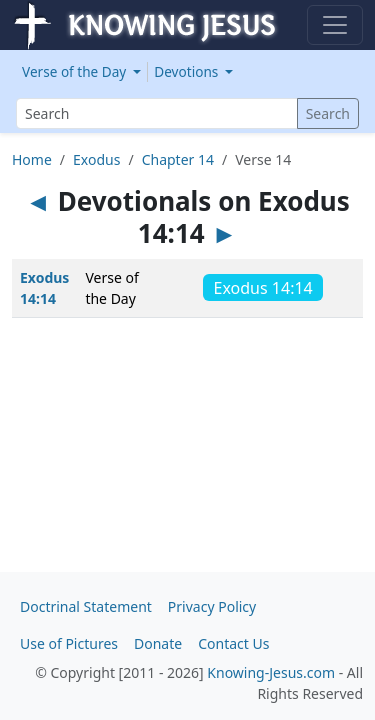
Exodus (96, 159)
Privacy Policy (212, 606)
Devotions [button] (188, 71)
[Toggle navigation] (335, 25)
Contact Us (233, 643)
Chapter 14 (178, 159)
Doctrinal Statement (86, 606)
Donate (158, 643)
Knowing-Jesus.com (271, 672)
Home (32, 159)
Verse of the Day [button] (76, 71)
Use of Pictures (69, 643)
